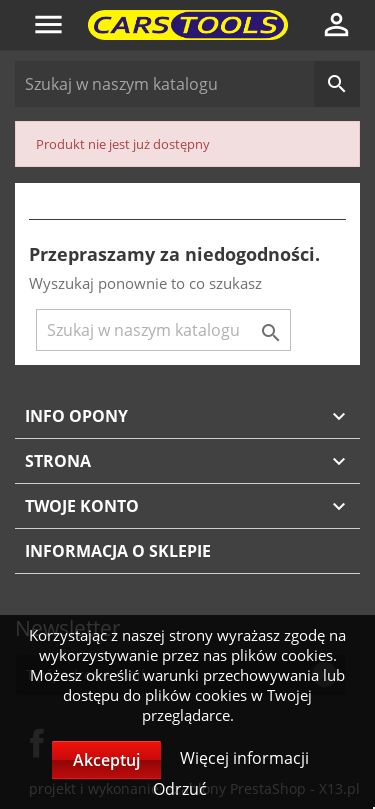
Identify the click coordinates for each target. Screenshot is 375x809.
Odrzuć (180, 789)
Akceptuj (106, 760)
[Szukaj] (187, 84)
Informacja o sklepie (118, 551)
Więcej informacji (244, 758)
